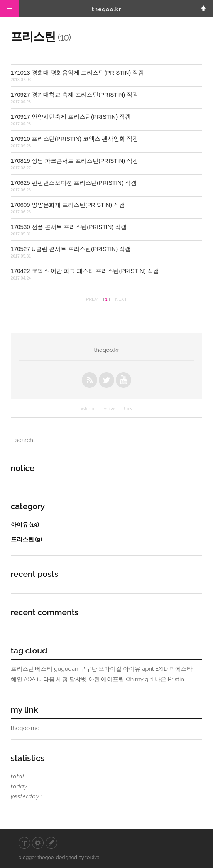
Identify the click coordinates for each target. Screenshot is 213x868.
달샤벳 (78, 679)
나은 (161, 679)
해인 (17, 679)
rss (90, 380)
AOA (30, 679)
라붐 (49, 679)
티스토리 (24, 843)
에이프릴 (113, 679)
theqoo (46, 857)
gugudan (66, 669)
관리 (38, 843)
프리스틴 (27, 539)
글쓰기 (51, 843)
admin (88, 408)
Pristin (176, 679)
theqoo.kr (107, 9)
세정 (62, 679)
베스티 (44, 669)
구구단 (89, 669)
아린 (94, 679)
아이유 (25, 524)
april (148, 669)
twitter (106, 380)
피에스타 (181, 669)
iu (39, 679)
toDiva (92, 857)
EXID (161, 669)
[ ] (106, 299)
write (109, 408)
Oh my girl (139, 679)
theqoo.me (25, 728)
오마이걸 (110, 669)
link (128, 408)
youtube (123, 380)
